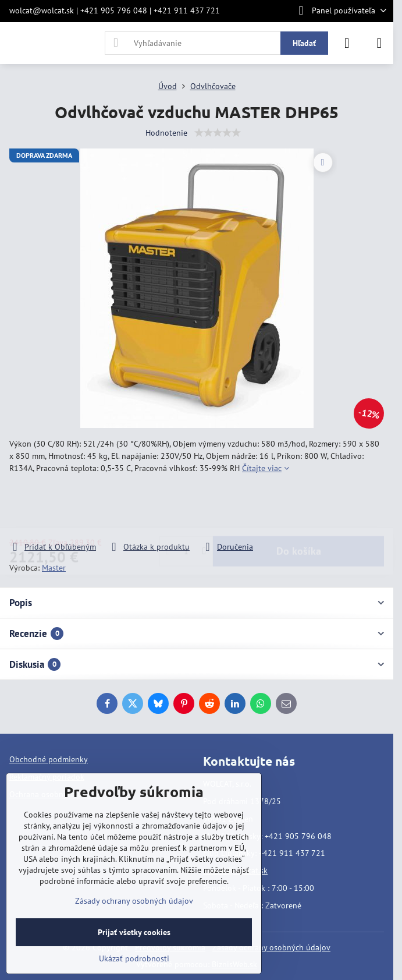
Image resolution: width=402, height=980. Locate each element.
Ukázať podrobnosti (134, 958)
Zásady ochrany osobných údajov (271, 947)
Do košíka (299, 507)
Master (54, 568)
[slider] (218, 133)
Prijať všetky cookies (134, 932)
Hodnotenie (166, 133)
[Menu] (379, 43)
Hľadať (304, 43)
